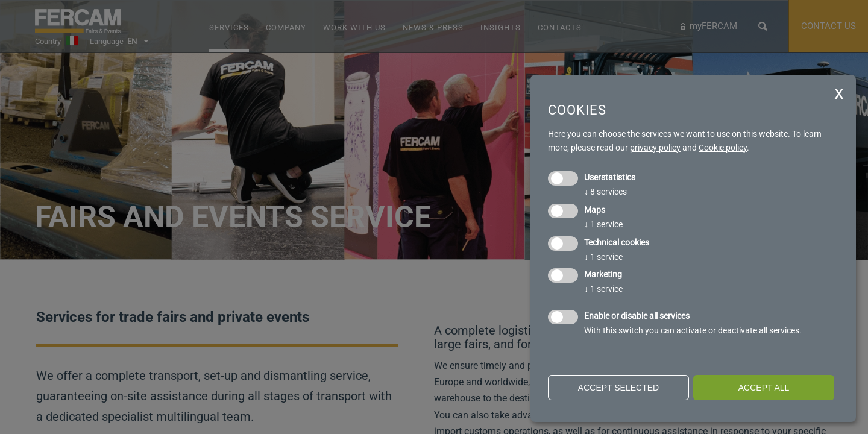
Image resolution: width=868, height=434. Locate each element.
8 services (605, 192)
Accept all (764, 388)
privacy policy (655, 148)
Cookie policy (723, 148)
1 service (603, 224)
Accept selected (618, 388)
